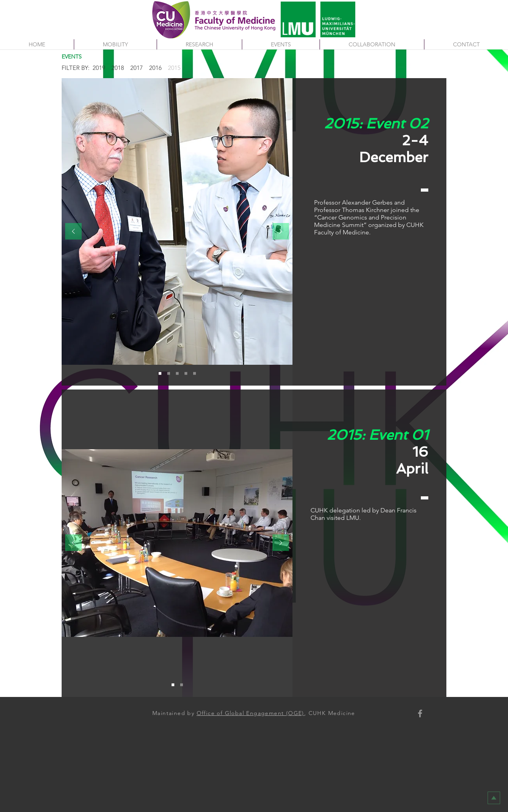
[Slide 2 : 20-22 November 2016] (182, 685)
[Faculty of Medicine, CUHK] (420, 713)
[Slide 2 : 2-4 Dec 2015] (169, 374)
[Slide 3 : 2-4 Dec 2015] (177, 374)
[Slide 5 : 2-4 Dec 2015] (195, 374)
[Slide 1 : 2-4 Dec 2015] (160, 374)
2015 (174, 68)
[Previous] (73, 232)
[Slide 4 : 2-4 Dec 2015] (186, 374)
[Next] (281, 232)
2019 (99, 68)
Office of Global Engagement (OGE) (250, 713)
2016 (155, 68)
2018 (118, 68)
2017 (137, 68)
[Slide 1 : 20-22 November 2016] (173, 685)
